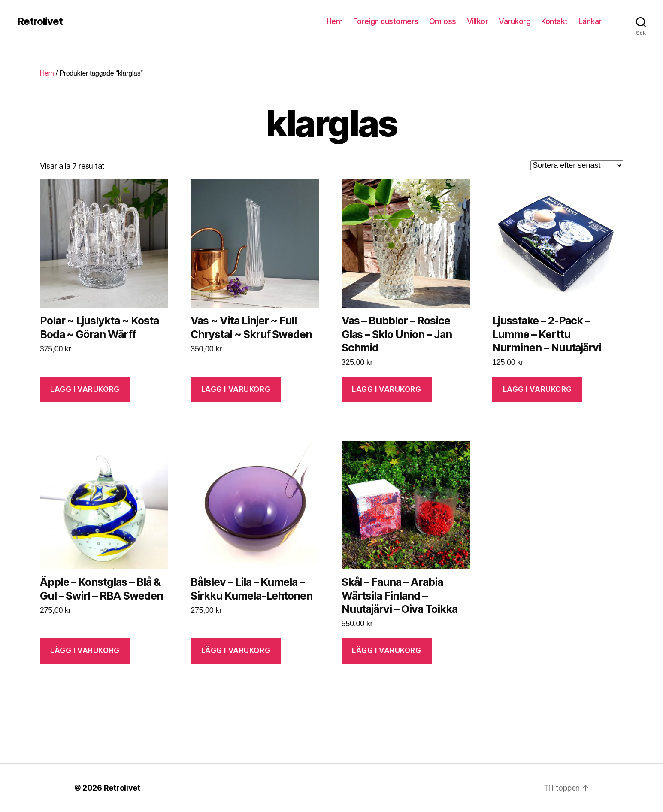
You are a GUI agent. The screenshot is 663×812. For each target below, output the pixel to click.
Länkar (590, 21)
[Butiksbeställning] (577, 165)
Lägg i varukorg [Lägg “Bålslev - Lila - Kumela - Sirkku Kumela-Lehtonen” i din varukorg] (236, 651)
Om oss (443, 21)
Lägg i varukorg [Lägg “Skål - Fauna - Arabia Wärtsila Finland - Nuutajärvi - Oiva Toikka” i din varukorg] (387, 651)
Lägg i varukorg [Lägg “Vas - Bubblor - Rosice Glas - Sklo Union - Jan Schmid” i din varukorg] (387, 389)
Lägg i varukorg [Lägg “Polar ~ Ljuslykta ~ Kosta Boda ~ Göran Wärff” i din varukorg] (85, 389)
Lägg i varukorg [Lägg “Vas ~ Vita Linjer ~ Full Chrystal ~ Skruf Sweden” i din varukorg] (236, 389)
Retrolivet (40, 21)
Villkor (478, 21)
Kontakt (554, 21)
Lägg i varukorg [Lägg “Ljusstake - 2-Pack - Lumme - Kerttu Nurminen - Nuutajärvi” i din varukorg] (538, 389)
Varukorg (515, 21)
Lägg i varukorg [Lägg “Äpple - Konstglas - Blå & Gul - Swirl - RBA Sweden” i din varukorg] (85, 651)
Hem (335, 21)
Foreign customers (386, 21)
